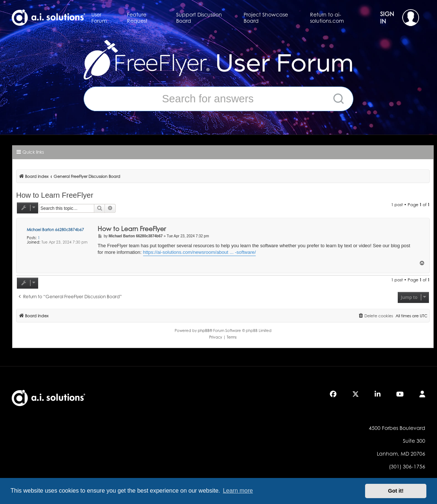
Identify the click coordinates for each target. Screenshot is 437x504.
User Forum (99, 18)
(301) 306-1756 (407, 466)
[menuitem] (375, 316)
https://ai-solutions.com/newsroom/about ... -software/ (200, 252)
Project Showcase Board (266, 18)
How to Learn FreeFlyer (55, 195)
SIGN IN (400, 18)
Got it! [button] (396, 491)
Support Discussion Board (199, 18)
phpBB (204, 330)
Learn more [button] (238, 491)
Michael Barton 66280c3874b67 (55, 230)
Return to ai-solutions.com (327, 18)
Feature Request (137, 18)
